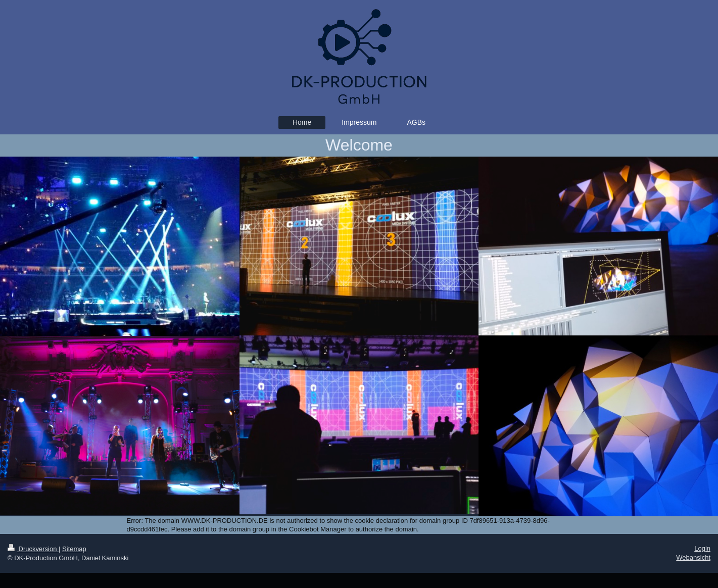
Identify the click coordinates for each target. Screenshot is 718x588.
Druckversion (33, 549)
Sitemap (74, 549)
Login (702, 548)
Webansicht (693, 557)
